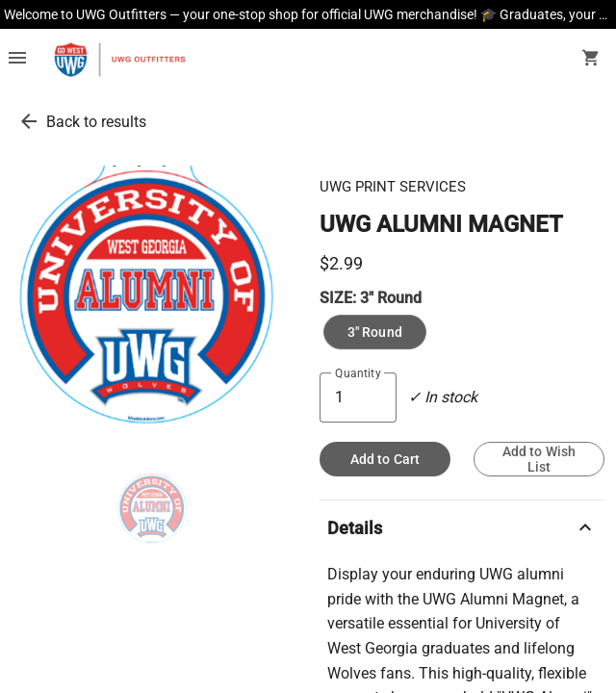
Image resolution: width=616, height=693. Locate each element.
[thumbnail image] (154, 511)
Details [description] (462, 527)
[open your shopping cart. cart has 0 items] (591, 60)
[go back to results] (29, 121)
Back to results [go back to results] (96, 122)
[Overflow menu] (17, 60)
